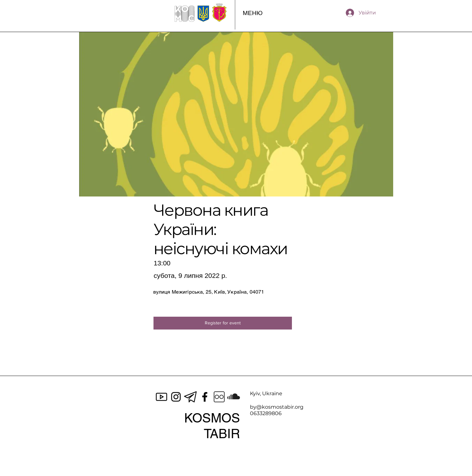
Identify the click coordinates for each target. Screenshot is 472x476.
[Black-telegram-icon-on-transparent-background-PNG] (190, 397)
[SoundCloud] (234, 397)
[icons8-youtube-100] (161, 397)
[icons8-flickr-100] (219, 397)
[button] (253, 13)
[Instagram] (176, 397)
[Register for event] (223, 323)
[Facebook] (205, 397)
